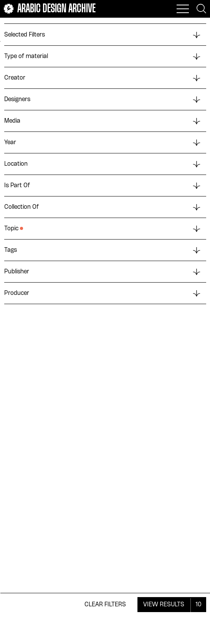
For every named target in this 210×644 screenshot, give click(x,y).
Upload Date (80, 29)
